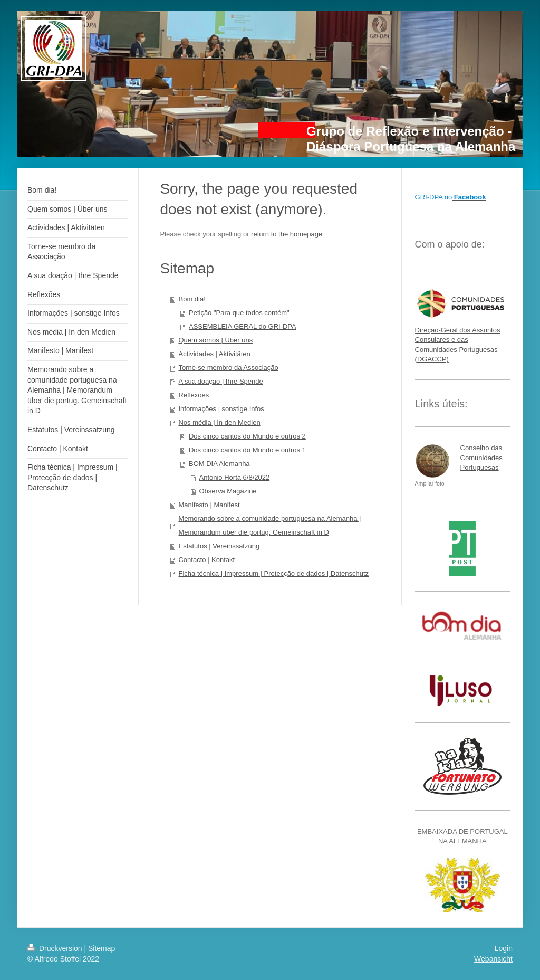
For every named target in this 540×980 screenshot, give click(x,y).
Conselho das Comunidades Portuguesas (481, 457)
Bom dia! (192, 299)
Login (504, 948)
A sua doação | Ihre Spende (220, 381)
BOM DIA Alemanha (219, 464)
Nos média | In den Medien (219, 422)
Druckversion (56, 948)
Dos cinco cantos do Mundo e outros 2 (247, 436)
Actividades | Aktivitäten (214, 354)
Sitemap (102, 948)
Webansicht (493, 959)
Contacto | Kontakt (206, 560)
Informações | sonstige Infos (221, 409)
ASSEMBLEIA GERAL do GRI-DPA (243, 326)
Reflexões (194, 395)
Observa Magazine (228, 491)
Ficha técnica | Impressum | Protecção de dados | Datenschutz (273, 573)
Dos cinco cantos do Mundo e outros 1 (247, 450)
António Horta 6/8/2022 (234, 477)
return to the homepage (287, 234)
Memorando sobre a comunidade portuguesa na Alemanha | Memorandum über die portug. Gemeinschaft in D (269, 525)
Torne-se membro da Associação (228, 368)
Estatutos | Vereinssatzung (219, 546)
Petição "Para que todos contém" (239, 313)
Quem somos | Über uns (215, 340)
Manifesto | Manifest (209, 505)
